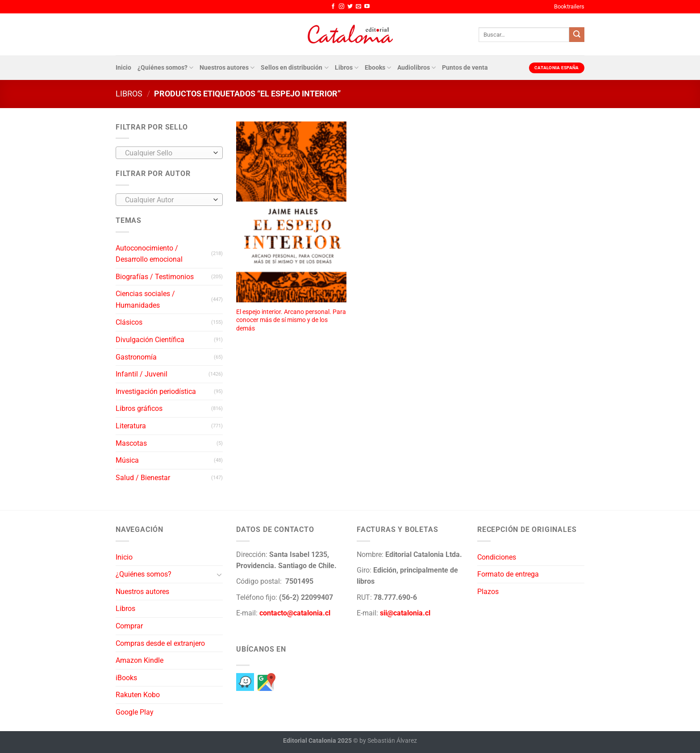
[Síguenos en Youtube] (367, 7)
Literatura (131, 426)
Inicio (123, 68)
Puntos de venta (465, 68)
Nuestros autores (227, 68)
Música (127, 460)
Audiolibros (417, 68)
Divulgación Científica (150, 340)
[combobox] (169, 153)
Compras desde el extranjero (160, 643)
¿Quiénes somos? (165, 68)
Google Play (135, 712)
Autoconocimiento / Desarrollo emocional (149, 254)
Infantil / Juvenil (142, 374)
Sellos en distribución (294, 68)
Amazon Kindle (140, 660)
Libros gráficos (139, 408)
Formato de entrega (508, 574)
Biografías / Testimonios (155, 277)
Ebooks (378, 68)
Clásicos (129, 322)
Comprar (129, 626)
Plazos (488, 592)
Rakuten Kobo (138, 695)
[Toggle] (219, 574)
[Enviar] (577, 35)
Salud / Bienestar (143, 478)
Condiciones (497, 557)
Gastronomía (136, 357)
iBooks (126, 678)
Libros (347, 68)
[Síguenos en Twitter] (350, 7)
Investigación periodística (156, 391)
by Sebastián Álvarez (388, 741)
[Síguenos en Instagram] (342, 7)
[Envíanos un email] (358, 7)
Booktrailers (569, 6)
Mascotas (131, 443)
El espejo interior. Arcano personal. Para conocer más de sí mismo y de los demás (291, 320)
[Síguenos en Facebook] (333, 7)
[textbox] (167, 153)
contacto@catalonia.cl (295, 613)
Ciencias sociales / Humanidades (145, 299)
